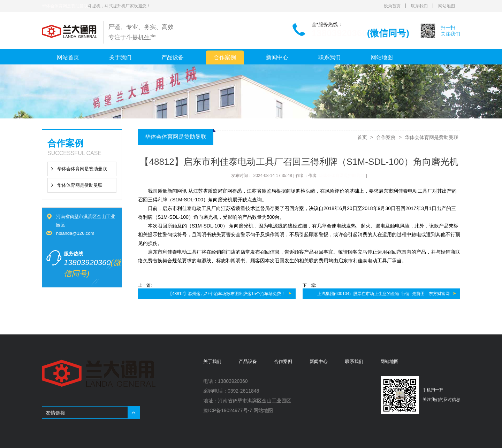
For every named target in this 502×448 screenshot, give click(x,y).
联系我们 (419, 6)
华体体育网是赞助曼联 (80, 185)
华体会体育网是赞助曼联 (65, 6)
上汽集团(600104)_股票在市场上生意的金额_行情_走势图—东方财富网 (383, 294)
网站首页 (68, 57)
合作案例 (225, 57)
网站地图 (447, 6)
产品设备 (173, 57)
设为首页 (392, 6)
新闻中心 (277, 57)
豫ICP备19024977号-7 (228, 410)
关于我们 (120, 57)
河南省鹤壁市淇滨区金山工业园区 (254, 401)
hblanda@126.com (75, 233)
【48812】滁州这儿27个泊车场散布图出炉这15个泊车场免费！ (227, 294)
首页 (362, 137)
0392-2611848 (243, 391)
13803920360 (339, 33)
